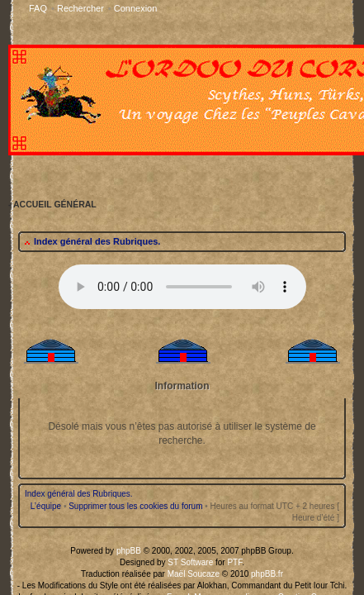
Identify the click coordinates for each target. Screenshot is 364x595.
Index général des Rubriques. (87, 12)
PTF (224, 325)
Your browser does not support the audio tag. (182, 58)
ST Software (189, 325)
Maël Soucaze (191, 334)
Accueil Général (182, 381)
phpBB (139, 316)
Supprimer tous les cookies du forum (141, 272)
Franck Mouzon (193, 352)
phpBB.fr (250, 334)
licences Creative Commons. (275, 352)
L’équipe (52, 272)
